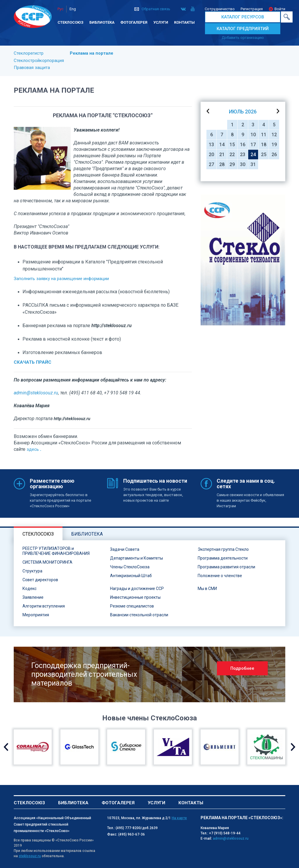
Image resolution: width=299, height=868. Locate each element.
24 (253, 155)
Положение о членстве (220, 576)
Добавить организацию (243, 38)
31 (253, 164)
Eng (73, 9)
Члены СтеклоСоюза (130, 567)
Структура (32, 571)
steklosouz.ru (30, 856)
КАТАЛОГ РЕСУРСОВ (243, 17)
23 (243, 155)
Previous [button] (6, 747)
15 (232, 145)
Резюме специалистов (132, 606)
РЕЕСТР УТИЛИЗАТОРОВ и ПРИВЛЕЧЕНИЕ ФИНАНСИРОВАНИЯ (56, 551)
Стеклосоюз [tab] (38, 534)
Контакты (184, 22)
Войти (280, 9)
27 (211, 164)
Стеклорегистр (29, 53)
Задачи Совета (125, 549)
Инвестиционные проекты (135, 597)
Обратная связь (156, 9)
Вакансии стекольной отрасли (139, 615)
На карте (179, 818)
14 (222, 145)
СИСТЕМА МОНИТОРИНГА (47, 562)
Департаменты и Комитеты (137, 558)
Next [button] (293, 747)
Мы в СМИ (207, 589)
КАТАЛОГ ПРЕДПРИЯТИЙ (243, 29)
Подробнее (242, 668)
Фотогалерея (134, 22)
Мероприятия (36, 615)
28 (222, 164)
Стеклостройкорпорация (39, 61)
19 (274, 145)
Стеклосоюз (71, 22)
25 (264, 155)
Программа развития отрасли (226, 567)
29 (232, 164)
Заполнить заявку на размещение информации (61, 279)
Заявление (33, 597)
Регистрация (252, 9)
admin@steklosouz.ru (36, 393)
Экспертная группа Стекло (223, 549)
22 (232, 155)
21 (222, 155)
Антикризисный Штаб (131, 576)
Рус (60, 9)
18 (264, 145)
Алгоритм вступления (44, 606)
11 (264, 135)
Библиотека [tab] (87, 534)
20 (211, 155)
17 (253, 145)
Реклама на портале (92, 53)
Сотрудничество (220, 9)
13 (211, 145)
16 (243, 145)
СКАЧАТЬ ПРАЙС (33, 362)
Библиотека (102, 22)
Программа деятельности (223, 558)
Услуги (161, 22)
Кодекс (29, 589)
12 (274, 135)
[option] (243, 260)
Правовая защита (32, 68)
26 (274, 155)
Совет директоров (40, 580)
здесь (33, 449)
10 (253, 135)
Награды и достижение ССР (137, 589)
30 (243, 164)
